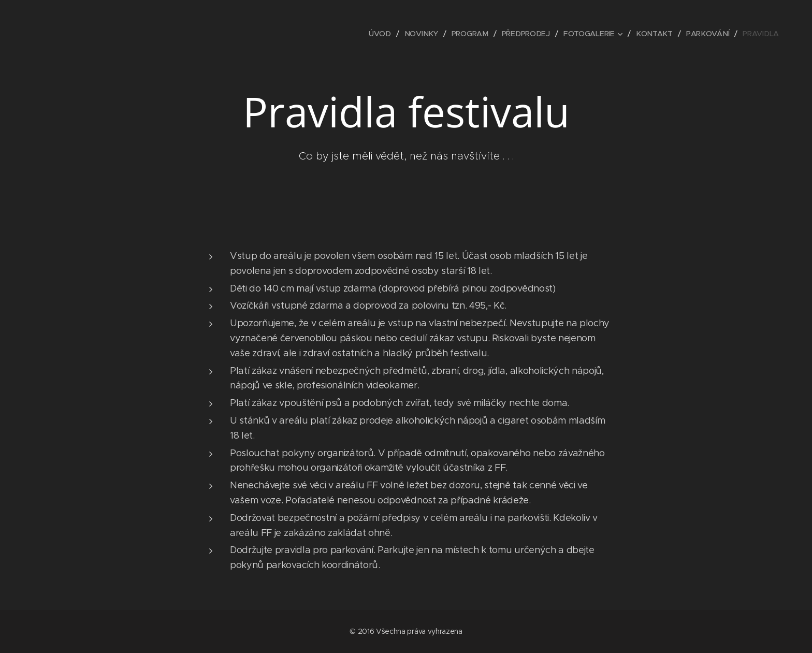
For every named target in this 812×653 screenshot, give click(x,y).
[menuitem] (384, 34)
